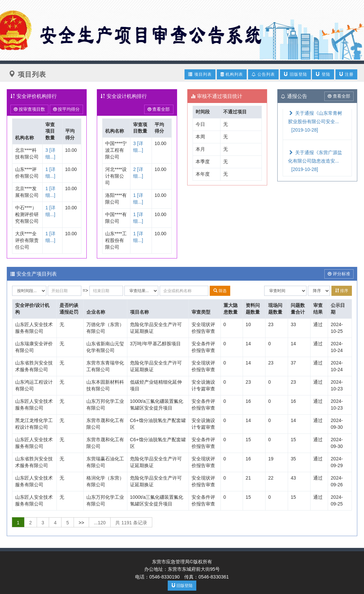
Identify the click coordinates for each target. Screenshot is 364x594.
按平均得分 (67, 109)
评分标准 (339, 274)
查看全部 (159, 109)
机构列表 (232, 74)
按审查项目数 (29, 109)
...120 (100, 523)
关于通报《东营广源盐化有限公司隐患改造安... (315, 161)
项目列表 (200, 74)
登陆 (323, 74)
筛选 (220, 291)
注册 (346, 74)
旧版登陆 (295, 74)
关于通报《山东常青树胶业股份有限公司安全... (315, 121)
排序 (342, 291)
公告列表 (263, 74)
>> (81, 523)
